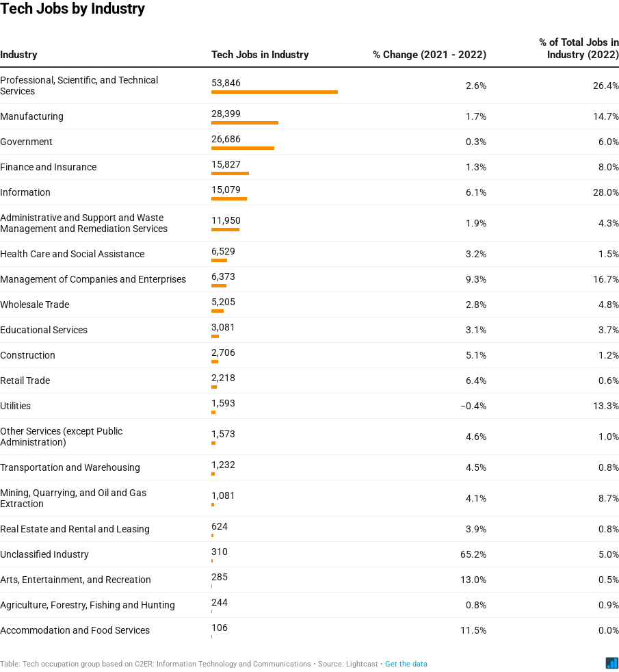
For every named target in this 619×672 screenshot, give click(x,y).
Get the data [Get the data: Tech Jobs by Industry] (406, 664)
